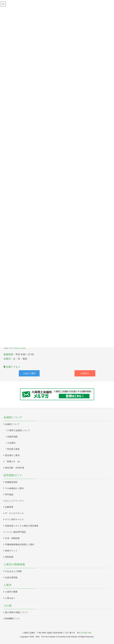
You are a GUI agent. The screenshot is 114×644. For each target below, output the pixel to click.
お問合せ (85, 373)
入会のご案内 (29, 373)
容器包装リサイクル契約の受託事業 (22, 526)
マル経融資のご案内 (14, 488)
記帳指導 (9, 507)
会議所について (12, 424)
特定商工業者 (13, 449)
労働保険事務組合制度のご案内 (20, 544)
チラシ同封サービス (14, 519)
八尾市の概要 (11, 592)
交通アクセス (12, 367)
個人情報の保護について (16, 612)
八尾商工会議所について (19, 430)
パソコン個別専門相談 (15, 532)
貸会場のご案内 (12, 455)
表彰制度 (9, 557)
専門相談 (9, 495)
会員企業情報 (11, 577)
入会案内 (11, 443)
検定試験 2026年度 (15, 468)
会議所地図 (12, 437)
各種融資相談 (11, 482)
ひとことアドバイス (14, 501)
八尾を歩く (10, 598)
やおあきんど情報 (13, 571)
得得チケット (11, 551)
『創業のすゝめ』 (13, 461)
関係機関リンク (12, 619)
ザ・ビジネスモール (14, 513)
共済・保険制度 (12, 538)
